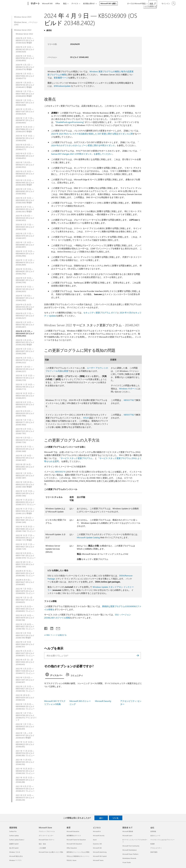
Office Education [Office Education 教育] (72, 848)
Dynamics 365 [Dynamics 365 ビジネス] (97, 844)
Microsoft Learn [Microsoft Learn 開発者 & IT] (127, 836)
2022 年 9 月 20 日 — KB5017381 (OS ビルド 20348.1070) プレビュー (26, 556)
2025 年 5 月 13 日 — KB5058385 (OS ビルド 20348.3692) (25, 191)
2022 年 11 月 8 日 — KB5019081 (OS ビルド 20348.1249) (25, 520)
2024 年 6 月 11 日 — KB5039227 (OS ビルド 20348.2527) (25, 316)
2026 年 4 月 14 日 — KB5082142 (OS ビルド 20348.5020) (25, 49)
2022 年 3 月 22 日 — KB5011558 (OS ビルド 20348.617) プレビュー (25, 671)
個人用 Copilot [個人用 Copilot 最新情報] (14, 848)
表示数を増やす (89, 3)
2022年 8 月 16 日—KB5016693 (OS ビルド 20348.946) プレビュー (25, 573)
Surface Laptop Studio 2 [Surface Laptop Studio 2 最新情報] (17, 840)
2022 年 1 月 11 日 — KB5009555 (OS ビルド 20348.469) (25, 726)
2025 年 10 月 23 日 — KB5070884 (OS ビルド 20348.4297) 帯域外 (25, 129)
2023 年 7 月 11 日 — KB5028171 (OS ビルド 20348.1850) (25, 422)
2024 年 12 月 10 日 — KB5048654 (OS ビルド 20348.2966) (25, 254)
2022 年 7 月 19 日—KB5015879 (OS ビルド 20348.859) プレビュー (25, 591)
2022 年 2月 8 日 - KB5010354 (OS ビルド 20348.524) (25, 698)
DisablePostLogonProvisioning (70, 122)
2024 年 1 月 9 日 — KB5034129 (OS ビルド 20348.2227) (25, 369)
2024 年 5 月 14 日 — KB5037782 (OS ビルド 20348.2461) (25, 325)
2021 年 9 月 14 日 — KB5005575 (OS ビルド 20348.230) (25, 798)
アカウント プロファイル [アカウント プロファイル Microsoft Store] (47, 831)
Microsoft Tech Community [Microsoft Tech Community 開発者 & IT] (131, 846)
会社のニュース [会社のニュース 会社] (155, 836)
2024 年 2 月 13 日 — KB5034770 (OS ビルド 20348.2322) (25, 360)
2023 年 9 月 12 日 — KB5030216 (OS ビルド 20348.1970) (25, 405)
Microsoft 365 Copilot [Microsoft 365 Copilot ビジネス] (100, 856)
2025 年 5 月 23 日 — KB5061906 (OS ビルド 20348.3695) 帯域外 (25, 183)
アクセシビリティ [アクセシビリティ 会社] (156, 848)
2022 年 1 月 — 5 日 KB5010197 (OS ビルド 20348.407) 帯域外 (25, 735)
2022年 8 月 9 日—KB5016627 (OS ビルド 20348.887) (25, 582)
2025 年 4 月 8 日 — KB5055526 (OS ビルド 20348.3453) (25, 218)
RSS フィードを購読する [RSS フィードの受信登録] (57, 635)
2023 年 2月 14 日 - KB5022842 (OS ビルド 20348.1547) (25, 467)
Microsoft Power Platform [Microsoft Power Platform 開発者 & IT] (130, 854)
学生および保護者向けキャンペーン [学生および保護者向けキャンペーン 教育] (78, 856)
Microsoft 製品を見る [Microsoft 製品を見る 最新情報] (16, 856)
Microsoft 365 (47, 3)
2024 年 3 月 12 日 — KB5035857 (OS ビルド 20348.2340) (25, 351)
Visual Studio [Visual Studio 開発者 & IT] (127, 862)
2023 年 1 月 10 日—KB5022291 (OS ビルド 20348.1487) (25, 476)
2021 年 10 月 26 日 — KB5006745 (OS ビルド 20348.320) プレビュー (25, 771)
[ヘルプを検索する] (153, 3)
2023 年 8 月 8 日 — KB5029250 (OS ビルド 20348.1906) (25, 413)
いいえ (116, 818)
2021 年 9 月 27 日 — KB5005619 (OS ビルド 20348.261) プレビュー (25, 789)
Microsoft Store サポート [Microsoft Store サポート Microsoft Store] (47, 840)
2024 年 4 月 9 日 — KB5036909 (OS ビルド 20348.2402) (25, 334)
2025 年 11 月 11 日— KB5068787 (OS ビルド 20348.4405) (25, 120)
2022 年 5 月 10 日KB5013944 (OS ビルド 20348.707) (25, 644)
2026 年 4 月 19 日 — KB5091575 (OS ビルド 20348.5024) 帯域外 (25, 40)
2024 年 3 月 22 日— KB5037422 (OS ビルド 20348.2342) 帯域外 (25, 342)
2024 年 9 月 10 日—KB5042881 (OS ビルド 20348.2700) (25, 280)
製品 (65, 3)
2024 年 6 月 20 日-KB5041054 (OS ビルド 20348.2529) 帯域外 (25, 307)
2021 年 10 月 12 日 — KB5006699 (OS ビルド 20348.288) (25, 780)
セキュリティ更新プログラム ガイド (100, 313)
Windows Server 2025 (23, 17)
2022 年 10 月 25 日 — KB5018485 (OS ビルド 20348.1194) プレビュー (26, 529)
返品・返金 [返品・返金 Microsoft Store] (42, 844)
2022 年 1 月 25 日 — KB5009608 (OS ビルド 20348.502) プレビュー (25, 706)
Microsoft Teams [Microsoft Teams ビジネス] (98, 860)
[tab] (55, 675)
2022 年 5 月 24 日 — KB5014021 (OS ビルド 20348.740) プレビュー (25, 627)
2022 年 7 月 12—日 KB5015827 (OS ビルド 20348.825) (25, 600)
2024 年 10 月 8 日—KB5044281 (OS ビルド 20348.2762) (25, 271)
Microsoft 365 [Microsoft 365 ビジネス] (97, 848)
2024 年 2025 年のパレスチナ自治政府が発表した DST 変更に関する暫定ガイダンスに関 (92, 134)
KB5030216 (60, 472)
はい (101, 818)
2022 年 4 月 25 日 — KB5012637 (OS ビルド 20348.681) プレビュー (25, 653)
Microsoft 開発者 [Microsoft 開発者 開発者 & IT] (128, 831)
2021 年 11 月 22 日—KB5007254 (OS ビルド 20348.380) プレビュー (25, 753)
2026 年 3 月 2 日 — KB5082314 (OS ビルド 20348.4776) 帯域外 (25, 67)
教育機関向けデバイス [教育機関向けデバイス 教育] (74, 836)
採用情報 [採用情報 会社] (153, 831)
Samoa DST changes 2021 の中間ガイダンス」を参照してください (82, 154)
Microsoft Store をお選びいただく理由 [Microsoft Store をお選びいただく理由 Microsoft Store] (51, 852)
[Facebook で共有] (46, 628)
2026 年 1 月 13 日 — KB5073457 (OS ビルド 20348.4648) (25, 103)
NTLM (86, 418)
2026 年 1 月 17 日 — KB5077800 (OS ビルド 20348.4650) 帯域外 (25, 94)
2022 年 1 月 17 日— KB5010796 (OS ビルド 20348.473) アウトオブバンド (26, 717)
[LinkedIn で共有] (51, 628)
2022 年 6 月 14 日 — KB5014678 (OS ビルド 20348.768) (25, 618)
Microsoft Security (103, 701)
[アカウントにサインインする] (168, 3)
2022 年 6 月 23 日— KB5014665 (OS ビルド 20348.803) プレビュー (25, 609)
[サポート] (35, 4)
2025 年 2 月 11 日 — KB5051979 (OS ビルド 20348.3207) (25, 236)
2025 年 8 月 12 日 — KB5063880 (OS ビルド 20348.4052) (25, 156)
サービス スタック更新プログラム (76, 458)
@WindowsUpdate (62, 86)
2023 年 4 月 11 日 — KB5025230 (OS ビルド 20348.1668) (25, 449)
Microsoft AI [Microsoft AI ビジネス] (97, 831)
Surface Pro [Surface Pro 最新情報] (13, 831)
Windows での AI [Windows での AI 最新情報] (15, 852)
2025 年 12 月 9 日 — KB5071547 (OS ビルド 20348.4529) (25, 112)
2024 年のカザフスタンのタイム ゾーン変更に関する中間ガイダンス (83, 145)
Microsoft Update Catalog (88, 537)
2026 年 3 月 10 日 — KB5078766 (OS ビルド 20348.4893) (25, 58)
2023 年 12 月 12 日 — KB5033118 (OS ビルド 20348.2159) (25, 378)
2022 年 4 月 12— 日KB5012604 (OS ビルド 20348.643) (25, 662)
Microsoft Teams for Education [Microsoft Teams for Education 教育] (76, 840)
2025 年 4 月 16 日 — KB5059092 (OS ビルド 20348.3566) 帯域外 (25, 200)
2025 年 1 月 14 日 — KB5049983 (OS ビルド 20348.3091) (25, 245)
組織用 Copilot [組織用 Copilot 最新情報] (14, 844)
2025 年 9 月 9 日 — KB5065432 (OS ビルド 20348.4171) (25, 147)
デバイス (75, 3)
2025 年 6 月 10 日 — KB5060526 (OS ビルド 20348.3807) (25, 174)
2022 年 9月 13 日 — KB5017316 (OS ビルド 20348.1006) (25, 564)
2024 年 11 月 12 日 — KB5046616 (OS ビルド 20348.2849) (25, 262)
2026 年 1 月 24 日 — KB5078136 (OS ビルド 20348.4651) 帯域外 (25, 85)
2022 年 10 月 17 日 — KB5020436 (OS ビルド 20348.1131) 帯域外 (25, 538)
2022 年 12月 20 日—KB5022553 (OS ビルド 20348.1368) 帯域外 (25, 484)
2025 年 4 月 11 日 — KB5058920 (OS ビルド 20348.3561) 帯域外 (25, 209)
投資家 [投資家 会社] (152, 844)
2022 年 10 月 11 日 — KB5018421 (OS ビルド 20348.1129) (25, 547)
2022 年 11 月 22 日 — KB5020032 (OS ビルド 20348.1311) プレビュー (26, 502)
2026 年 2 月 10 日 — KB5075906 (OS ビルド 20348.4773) (25, 76)
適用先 (49, 30)
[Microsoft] (18, 4)
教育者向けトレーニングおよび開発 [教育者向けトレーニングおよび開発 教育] (78, 852)
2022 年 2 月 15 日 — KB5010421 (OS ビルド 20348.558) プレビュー (25, 689)
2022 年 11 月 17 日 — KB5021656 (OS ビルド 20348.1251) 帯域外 (25, 511)
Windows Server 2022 (23, 30)
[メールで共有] (57, 628)
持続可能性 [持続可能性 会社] (154, 852)
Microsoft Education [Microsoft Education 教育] (73, 831)
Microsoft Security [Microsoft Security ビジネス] (99, 836)
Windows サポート (128, 389)
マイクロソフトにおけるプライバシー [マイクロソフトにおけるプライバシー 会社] (162, 840)
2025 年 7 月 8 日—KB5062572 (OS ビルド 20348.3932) (25, 165)
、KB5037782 (128, 400)
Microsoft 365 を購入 (109, 3)
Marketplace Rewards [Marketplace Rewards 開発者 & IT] (129, 858)
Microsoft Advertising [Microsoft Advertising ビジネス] (100, 852)
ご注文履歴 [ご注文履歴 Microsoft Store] (42, 848)
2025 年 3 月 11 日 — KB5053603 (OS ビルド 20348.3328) (25, 227)
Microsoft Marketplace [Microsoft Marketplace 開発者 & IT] (130, 850)
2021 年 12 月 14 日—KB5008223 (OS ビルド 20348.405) (25, 744)
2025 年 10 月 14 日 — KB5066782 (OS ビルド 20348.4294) (25, 138)
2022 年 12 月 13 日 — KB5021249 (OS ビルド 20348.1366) (25, 493)
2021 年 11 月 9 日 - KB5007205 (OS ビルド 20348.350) (25, 762)
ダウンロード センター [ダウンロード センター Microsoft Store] (46, 836)
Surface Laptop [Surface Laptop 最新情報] (14, 836)
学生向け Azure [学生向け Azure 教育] (71, 860)
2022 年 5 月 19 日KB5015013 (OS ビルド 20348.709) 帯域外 (25, 635)
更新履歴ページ (61, 78)
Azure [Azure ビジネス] (95, 840)
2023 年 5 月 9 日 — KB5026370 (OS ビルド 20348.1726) (25, 440)
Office (58, 3)
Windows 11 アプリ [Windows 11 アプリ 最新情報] (15, 860)
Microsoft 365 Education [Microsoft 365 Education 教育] (74, 844)
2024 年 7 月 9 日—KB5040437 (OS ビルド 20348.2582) (25, 298)
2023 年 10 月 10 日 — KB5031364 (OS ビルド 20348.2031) (25, 396)
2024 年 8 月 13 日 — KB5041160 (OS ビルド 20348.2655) (25, 289)
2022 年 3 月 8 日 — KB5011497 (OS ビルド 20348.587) (25, 680)
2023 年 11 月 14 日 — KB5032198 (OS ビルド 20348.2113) (25, 387)
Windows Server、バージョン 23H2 (26, 23)
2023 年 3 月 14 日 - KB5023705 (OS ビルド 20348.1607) (25, 458)
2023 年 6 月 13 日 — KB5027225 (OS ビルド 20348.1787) (25, 431)
